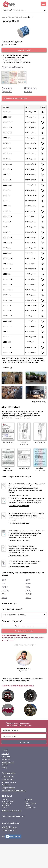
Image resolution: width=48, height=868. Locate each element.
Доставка (7, 88)
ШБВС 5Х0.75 (8, 326)
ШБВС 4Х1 (7, 295)
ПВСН (28, 591)
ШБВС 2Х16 (7, 253)
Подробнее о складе (39, 402)
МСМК (28, 583)
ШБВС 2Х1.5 (7, 127)
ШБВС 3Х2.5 (7, 169)
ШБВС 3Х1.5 (7, 164)
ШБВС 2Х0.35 (8, 237)
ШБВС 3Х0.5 (7, 154)
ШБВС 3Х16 (7, 180)
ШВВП (28, 598)
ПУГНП (29, 594)
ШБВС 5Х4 (7, 201)
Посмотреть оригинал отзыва (19, 495)
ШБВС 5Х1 (7, 332)
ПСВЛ (28, 587)
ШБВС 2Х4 (7, 138)
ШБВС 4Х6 (7, 195)
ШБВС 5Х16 (7, 347)
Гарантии (7, 91)
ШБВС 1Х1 (7, 211)
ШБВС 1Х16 (7, 222)
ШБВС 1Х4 (7, 227)
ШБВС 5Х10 (7, 342)
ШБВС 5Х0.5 (7, 321)
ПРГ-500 (5, 591)
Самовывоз (30, 88)
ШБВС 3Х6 (7, 175)
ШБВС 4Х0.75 (8, 290)
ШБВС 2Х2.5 (7, 133)
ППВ (3, 583)
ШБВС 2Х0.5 (7, 243)
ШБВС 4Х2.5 (7, 185)
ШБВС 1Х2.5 (7, 112)
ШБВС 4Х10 (7, 305)
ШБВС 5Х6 (7, 206)
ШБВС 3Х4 (7, 274)
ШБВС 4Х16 (7, 311)
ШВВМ (4, 598)
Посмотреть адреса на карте (11, 811)
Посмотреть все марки (9, 604)
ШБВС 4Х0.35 (8, 279)
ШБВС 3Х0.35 (8, 258)
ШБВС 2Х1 (7, 248)
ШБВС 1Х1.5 (7, 216)
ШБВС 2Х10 (7, 148)
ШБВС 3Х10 (7, 269)
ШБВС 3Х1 (7, 159)
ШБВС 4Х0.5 (7, 284)
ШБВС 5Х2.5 (7, 352)
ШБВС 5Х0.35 (8, 316)
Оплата (28, 91)
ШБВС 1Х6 (7, 232)
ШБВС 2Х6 (7, 143)
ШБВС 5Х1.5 (7, 337)
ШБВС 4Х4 (7, 190)
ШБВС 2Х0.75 (8, 122)
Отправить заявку (24, 50)
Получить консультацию (24, 631)
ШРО (28, 580)
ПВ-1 (4, 594)
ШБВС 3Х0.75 (8, 264)
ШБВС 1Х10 (7, 117)
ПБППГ (5, 587)
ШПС (4, 580)
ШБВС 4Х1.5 (7, 300)
